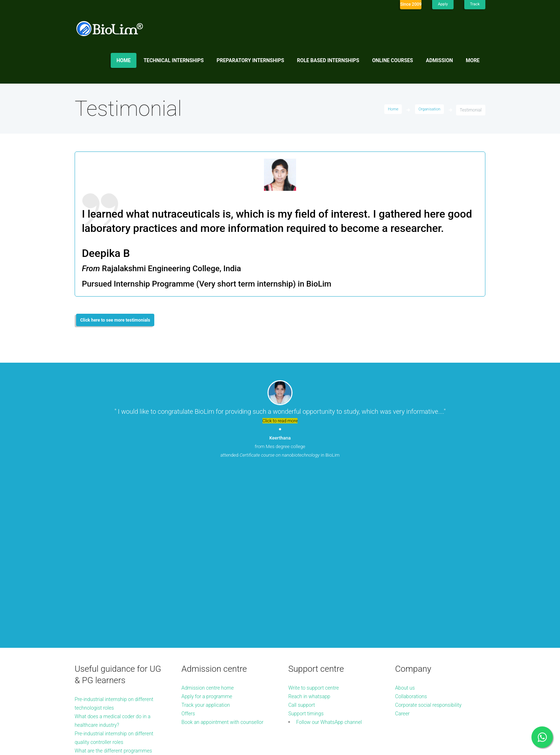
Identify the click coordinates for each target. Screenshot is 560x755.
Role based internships (328, 60)
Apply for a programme (210, 536)
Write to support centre (317, 528)
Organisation (428, 110)
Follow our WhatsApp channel (333, 562)
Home (124, 60)
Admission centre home (211, 528)
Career (403, 553)
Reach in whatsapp (312, 536)
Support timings (308, 553)
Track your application (209, 545)
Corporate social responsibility (433, 545)
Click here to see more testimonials (121, 321)
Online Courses (393, 60)
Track (474, 4)
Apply (442, 4)
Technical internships (174, 60)
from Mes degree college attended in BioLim (280, 449)
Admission (440, 60)
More (473, 60)
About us (406, 528)
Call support (303, 545)
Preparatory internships (251, 60)
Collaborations (413, 536)
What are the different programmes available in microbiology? (105, 599)
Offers (189, 553)
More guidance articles (103, 616)
